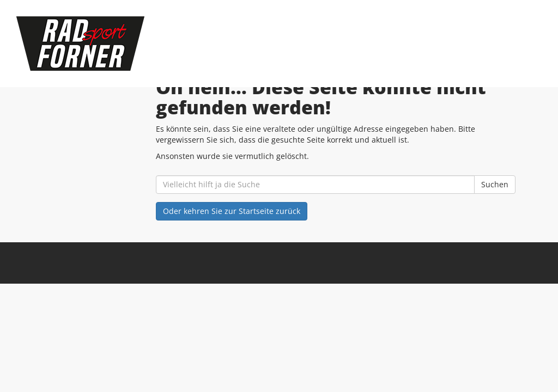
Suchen (495, 184)
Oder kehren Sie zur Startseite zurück (232, 211)
